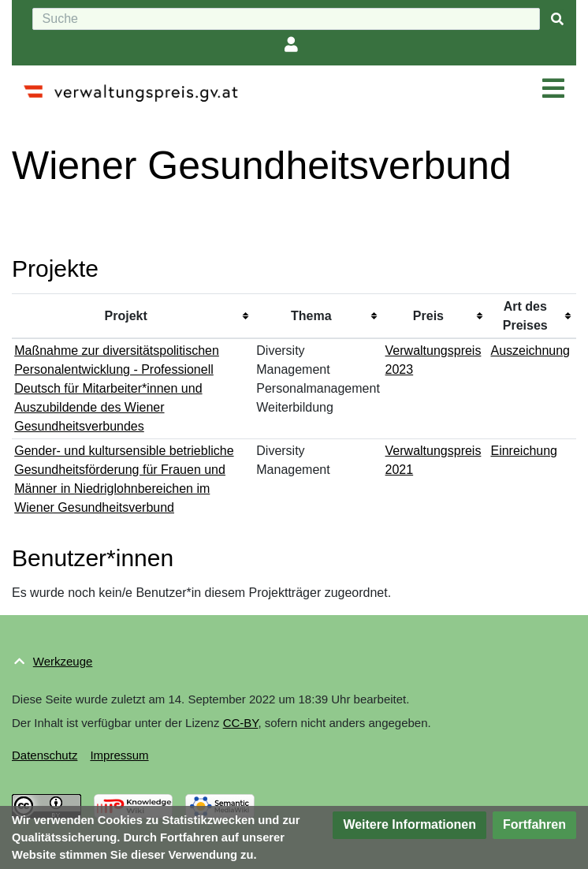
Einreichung (524, 451)
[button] (409, 825)
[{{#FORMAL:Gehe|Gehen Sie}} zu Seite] (557, 19)
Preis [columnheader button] (428, 316)
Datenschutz (45, 755)
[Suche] (286, 19)
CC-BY (241, 723)
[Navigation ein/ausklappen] (553, 89)
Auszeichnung (530, 351)
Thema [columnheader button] (311, 316)
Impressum (119, 755)
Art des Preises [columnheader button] (525, 316)
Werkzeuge (63, 661)
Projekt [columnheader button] (126, 316)
